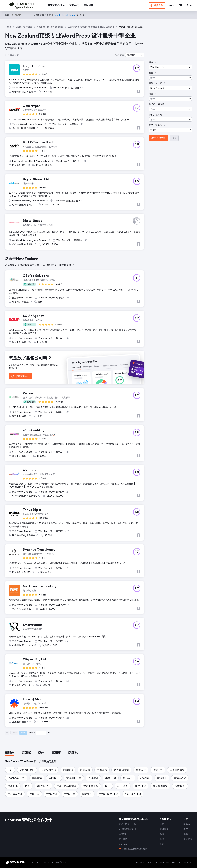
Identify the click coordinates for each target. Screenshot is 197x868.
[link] (74, 6)
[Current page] (41, 733)
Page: (32, 733)
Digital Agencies (24, 27)
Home (8, 27)
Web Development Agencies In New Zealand (91, 27)
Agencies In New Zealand (50, 27)
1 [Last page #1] (51, 733)
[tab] (10, 753)
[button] (172, 6)
